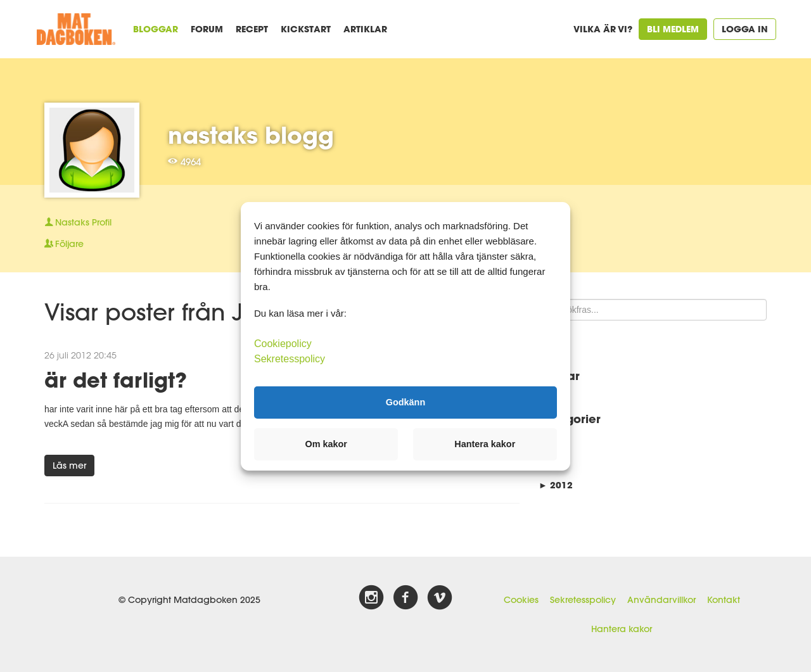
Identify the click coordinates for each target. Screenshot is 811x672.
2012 (556, 485)
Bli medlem (673, 29)
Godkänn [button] (405, 402)
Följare (64, 244)
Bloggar (156, 29)
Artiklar (365, 29)
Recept (252, 29)
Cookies (521, 600)
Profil (78, 222)
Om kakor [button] (326, 444)
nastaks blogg (251, 135)
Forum (207, 29)
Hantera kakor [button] (485, 444)
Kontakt (724, 600)
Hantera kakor (622, 629)
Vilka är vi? (603, 29)
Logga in (745, 29)
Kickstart (306, 29)
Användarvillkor (661, 600)
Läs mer (69, 466)
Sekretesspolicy (583, 600)
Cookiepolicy (283, 343)
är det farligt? (116, 380)
